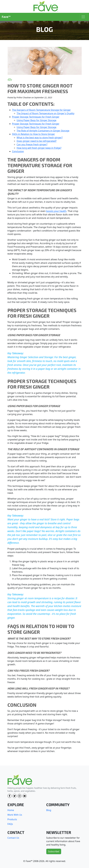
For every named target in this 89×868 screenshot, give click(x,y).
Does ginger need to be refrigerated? (37, 141)
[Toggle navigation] (83, 17)
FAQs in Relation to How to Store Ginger (34, 134)
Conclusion (18, 151)
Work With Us (15, 815)
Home (11, 810)
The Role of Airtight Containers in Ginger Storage (43, 131)
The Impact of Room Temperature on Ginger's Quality (46, 113)
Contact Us (13, 838)
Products (12, 819)
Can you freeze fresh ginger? (32, 144)
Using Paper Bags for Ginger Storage (37, 120)
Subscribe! (54, 851)
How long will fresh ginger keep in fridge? (39, 148)
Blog (49, 810)
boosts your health (56, 211)
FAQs (10, 824)
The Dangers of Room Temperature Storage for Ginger (41, 110)
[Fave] (20, 780)
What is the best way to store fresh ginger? (40, 138)
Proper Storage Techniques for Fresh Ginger (36, 117)
